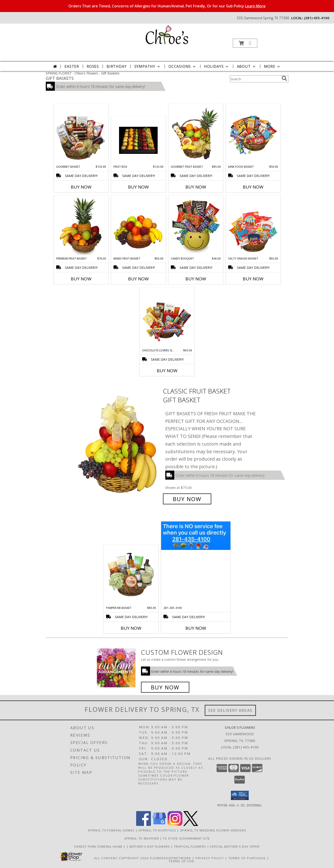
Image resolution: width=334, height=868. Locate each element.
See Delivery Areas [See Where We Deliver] (230, 710)
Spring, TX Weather (142, 838)
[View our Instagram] (175, 824)
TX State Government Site (186, 838)
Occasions (182, 66)
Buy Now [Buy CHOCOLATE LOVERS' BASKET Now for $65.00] (167, 371)
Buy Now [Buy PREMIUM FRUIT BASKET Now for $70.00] (81, 279)
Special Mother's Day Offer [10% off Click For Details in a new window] (235, 846)
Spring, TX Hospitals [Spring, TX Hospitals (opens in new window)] (157, 830)
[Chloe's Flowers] (167, 34)
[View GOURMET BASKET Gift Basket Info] (81, 134)
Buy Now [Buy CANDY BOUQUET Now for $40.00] (196, 279)
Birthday (116, 66)
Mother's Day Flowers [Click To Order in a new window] (150, 846)
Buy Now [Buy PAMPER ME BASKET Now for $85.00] (131, 628)
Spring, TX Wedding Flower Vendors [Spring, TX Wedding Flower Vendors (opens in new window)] (213, 830)
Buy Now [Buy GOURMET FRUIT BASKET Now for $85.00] (196, 187)
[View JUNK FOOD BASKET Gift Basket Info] (253, 134)
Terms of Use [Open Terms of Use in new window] (182, 861)
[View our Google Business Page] (159, 824)
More (272, 66)
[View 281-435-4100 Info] (196, 536)
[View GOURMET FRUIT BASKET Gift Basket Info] (196, 134)
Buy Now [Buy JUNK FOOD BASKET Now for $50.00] (253, 187)
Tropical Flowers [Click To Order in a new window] (191, 846)
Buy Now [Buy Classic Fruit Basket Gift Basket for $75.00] (187, 499)
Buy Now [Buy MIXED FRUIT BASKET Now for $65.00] (138, 279)
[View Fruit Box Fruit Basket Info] (138, 140)
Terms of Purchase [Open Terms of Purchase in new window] (247, 858)
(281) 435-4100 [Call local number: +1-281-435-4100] (317, 18)
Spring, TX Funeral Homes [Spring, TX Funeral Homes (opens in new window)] (111, 830)
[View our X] (191, 824)
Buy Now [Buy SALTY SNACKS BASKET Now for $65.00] (253, 279)
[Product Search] (255, 79)
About (247, 66)
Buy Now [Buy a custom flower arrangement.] (165, 687)
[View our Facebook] (144, 824)
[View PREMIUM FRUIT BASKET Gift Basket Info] (81, 226)
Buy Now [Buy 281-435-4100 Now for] (196, 628)
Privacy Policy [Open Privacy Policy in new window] (210, 858)
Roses (93, 66)
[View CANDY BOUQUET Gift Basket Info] (196, 226)
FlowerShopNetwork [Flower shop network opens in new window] (170, 858)
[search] (284, 78)
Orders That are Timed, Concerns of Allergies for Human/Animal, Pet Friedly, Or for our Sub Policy (167, 6)
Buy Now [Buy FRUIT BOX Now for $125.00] (138, 187)
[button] (245, 43)
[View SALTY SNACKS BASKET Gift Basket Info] (253, 226)
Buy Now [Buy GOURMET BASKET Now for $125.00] (81, 187)
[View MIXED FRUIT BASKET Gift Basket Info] (138, 226)
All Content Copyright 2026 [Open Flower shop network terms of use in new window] (121, 858)
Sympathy (148, 66)
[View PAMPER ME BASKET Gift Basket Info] (131, 575)
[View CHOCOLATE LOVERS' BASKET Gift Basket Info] (167, 318)
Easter (72, 66)
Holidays (217, 66)
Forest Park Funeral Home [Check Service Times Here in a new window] (99, 846)
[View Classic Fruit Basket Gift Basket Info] (118, 445)
